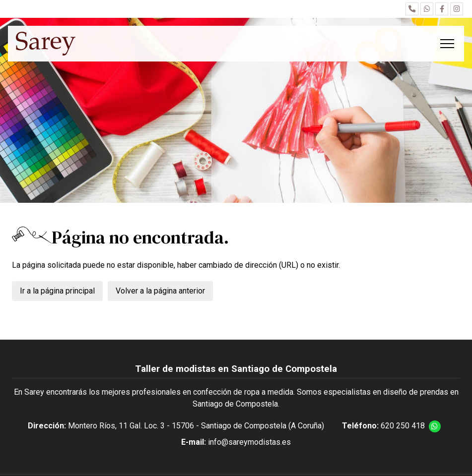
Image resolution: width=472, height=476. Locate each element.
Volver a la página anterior (160, 291)
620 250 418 (403, 426)
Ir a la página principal (57, 291)
